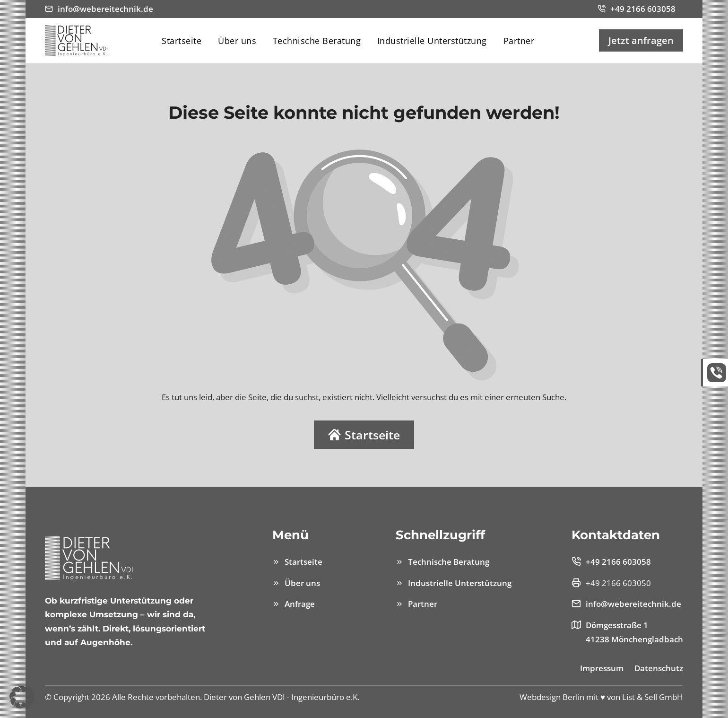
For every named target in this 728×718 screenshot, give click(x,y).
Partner (519, 41)
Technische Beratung (317, 41)
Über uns (237, 41)
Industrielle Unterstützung (432, 41)
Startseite (182, 41)
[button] (21, 697)
